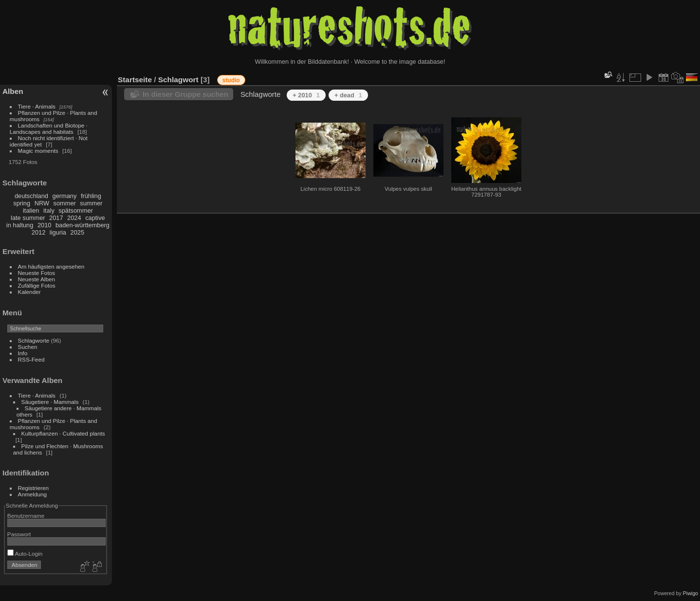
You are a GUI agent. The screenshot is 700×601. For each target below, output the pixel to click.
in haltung (20, 225)
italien (31, 210)
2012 (38, 232)
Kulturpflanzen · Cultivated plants (63, 433)
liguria (58, 232)
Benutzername (26, 516)
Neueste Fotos (37, 273)
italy (49, 210)
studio (231, 80)
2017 (56, 218)
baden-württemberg (83, 225)
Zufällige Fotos (37, 285)
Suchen (28, 347)
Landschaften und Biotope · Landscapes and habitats (49, 128)
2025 (77, 232)
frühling (91, 196)
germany (65, 196)
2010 (44, 225)
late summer (28, 218)
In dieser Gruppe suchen (185, 94)
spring (22, 203)
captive (95, 218)
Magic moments (38, 151)
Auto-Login (25, 554)
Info (23, 353)
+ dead (348, 95)
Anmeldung (33, 494)
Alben (13, 91)
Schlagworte (34, 340)
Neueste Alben (37, 279)
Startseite (135, 80)
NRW (42, 203)
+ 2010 (306, 95)
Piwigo (691, 593)
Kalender (29, 292)
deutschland (31, 196)
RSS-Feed (31, 359)
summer (91, 203)
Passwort (19, 534)
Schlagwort (178, 80)
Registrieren (33, 488)
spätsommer (75, 210)
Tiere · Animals (37, 106)
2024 (74, 218)
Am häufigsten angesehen (51, 266)
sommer (65, 203)
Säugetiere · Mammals (50, 402)
